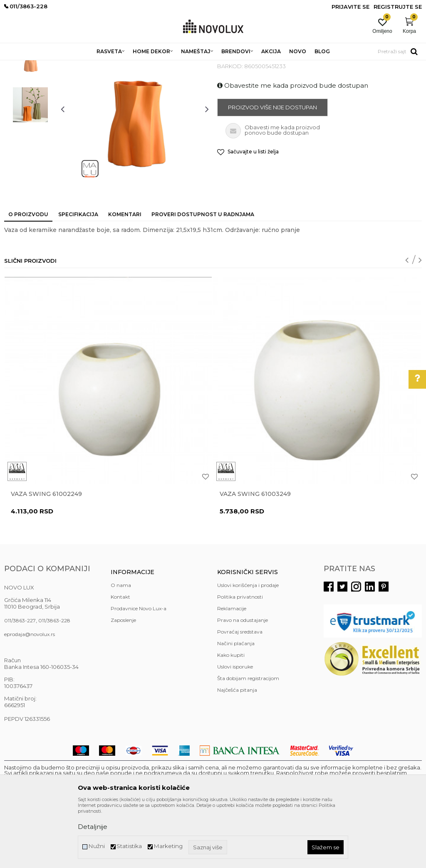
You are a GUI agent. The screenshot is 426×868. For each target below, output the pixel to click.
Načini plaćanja (236, 704)
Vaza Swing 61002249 (46, 554)
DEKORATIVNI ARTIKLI (136, 65)
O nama (121, 645)
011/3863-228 (54, 681)
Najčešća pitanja (237, 750)
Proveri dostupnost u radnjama (203, 275)
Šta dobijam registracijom (248, 739)
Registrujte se (398, 7)
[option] (30, 118)
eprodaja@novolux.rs (30, 694)
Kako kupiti (231, 715)
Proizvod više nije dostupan (272, 168)
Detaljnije (93, 827)
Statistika (129, 846)
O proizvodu (28, 275)
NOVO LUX (18, 65)
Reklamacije (232, 669)
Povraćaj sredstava (240, 692)
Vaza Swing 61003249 (255, 554)
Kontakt (120, 657)
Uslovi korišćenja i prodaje (248, 645)
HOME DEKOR (84, 65)
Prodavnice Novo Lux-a (139, 669)
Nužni (97, 846)
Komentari (125, 275)
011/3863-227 (20, 681)
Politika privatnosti (240, 657)
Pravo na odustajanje (243, 680)
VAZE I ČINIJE (187, 65)
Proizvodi (49, 65)
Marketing (168, 846)
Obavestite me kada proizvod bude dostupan (293, 146)
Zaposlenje (123, 680)
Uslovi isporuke (235, 727)
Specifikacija (78, 275)
